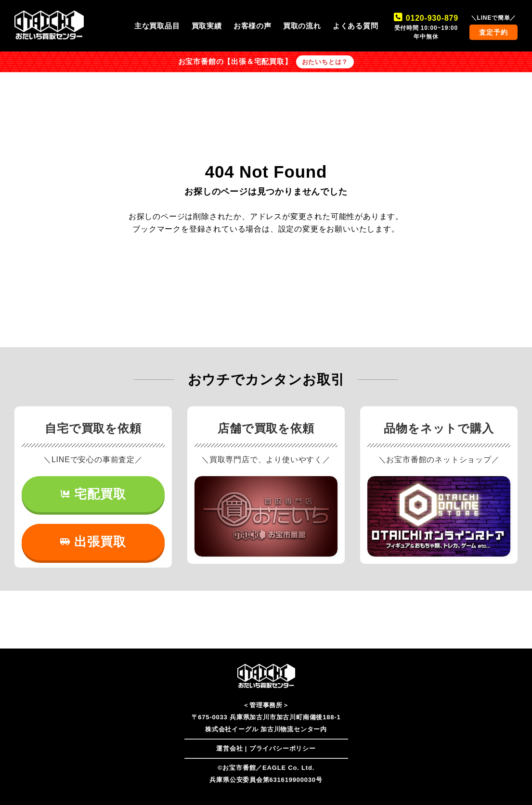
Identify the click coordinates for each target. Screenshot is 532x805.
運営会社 (229, 748)
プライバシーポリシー (283, 748)
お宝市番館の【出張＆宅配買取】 (235, 62)
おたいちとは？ (325, 62)
